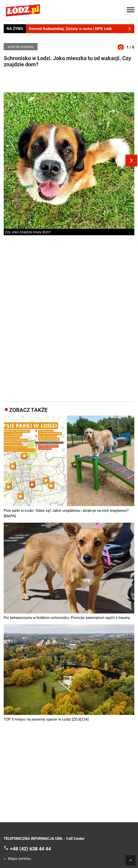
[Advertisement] (69, 81)
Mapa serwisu (19, 859)
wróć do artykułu (21, 47)
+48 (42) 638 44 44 (30, 848)
